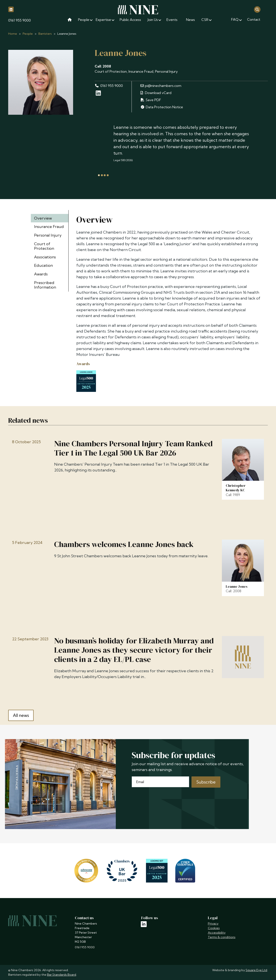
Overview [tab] (43, 218)
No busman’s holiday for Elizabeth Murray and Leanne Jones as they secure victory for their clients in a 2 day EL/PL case (134, 650)
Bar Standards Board (62, 975)
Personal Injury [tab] (48, 235)
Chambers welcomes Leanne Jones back (124, 544)
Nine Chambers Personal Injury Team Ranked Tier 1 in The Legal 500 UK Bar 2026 (133, 448)
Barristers (45, 34)
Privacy (213, 923)
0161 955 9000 (20, 20)
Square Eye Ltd (256, 970)
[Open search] (257, 9)
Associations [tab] (45, 257)
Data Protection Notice (162, 107)
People (28, 34)
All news (21, 715)
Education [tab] (43, 265)
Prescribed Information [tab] (45, 285)
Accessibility (217, 933)
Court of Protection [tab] (44, 246)
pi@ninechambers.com (161, 86)
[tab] (99, 175)
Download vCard (156, 93)
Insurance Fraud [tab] (49, 227)
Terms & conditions (222, 937)
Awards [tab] (41, 274)
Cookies (214, 928)
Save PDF (151, 100)
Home (13, 34)
